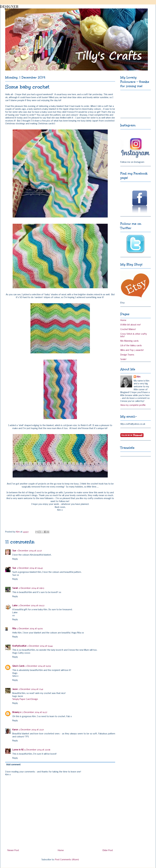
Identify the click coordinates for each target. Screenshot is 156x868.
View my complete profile (133, 405)
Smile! (123, 359)
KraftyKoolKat (19, 646)
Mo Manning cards (129, 341)
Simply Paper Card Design (25, 699)
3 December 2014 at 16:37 (35, 712)
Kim (139, 377)
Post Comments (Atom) (67, 860)
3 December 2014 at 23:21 (31, 730)
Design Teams (127, 355)
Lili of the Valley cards (131, 346)
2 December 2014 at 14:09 (30, 629)
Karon (15, 730)
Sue (14, 551)
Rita (14, 629)
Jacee (15, 689)
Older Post (108, 850)
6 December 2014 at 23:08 (37, 750)
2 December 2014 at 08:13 (31, 588)
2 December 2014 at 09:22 (31, 606)
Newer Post (13, 850)
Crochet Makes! (128, 329)
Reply (15, 559)
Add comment (13, 765)
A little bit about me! (131, 325)
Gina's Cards (18, 666)
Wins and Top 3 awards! (132, 350)
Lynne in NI (18, 750)
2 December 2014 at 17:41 (31, 689)
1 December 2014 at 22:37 (29, 551)
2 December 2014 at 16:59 (38, 666)
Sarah (15, 588)
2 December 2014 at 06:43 (30, 568)
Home (61, 850)
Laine (15, 606)
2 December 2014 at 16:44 (40, 646)
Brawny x (17, 712)
